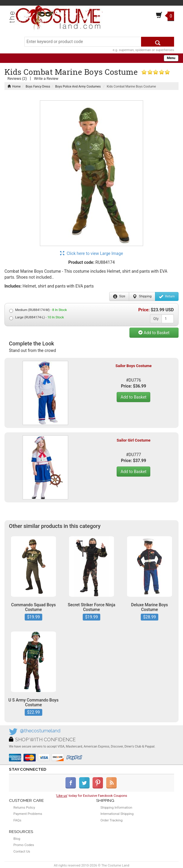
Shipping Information (116, 807)
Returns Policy (24, 807)
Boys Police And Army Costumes (78, 87)
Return (167, 296)
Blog (17, 839)
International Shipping (117, 814)
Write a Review (46, 78)
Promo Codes (24, 845)
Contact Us (22, 851)
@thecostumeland (40, 731)
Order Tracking (112, 820)
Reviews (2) (17, 78)
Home (14, 87)
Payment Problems (28, 814)
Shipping (142, 296)
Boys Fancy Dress (38, 87)
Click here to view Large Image (92, 253)
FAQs (17, 820)
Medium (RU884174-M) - (38, 310)
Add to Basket (154, 333)
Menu (171, 58)
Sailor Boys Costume (134, 366)
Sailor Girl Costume (133, 440)
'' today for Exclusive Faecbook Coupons (92, 796)
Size (119, 296)
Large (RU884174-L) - (37, 318)
